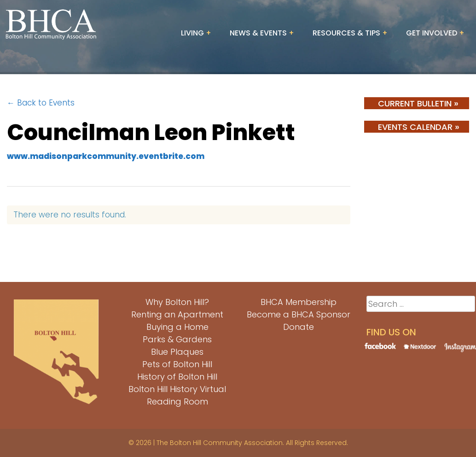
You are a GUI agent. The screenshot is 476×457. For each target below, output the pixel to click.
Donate (299, 327)
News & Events (258, 33)
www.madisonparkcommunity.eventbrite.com (106, 156)
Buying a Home (177, 327)
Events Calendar (419, 127)
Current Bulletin (418, 103)
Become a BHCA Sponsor (299, 314)
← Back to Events (41, 103)
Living (192, 33)
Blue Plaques (177, 352)
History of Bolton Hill (177, 377)
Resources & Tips (346, 33)
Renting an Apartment (177, 314)
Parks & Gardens (177, 339)
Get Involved (432, 33)
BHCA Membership (299, 302)
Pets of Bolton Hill (177, 364)
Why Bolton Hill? (177, 302)
